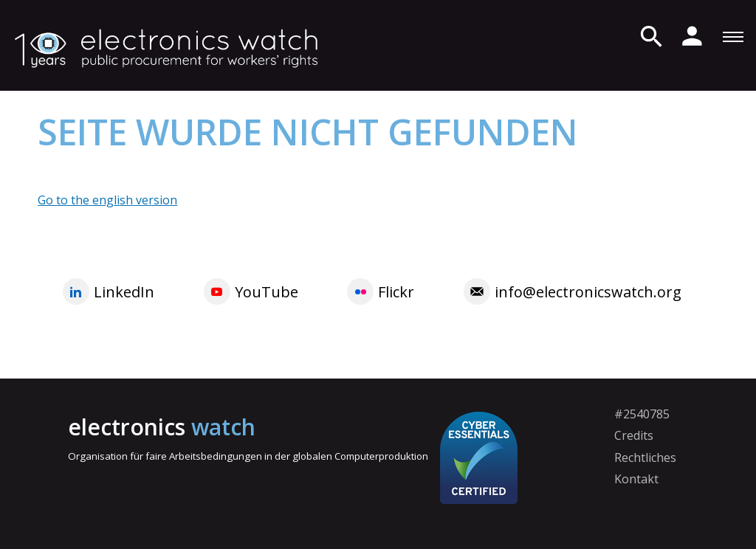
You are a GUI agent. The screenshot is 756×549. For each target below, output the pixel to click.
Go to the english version (107, 200)
